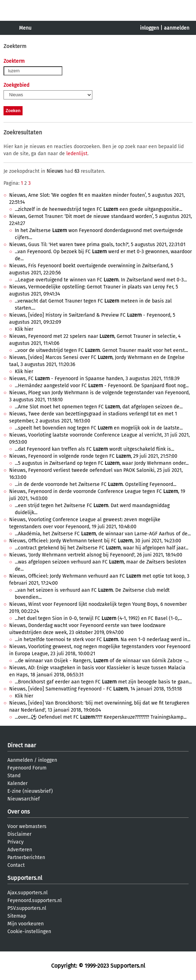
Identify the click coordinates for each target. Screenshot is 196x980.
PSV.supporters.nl (27, 908)
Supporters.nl (25, 878)
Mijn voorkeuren (26, 924)
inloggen (149, 28)
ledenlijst (77, 154)
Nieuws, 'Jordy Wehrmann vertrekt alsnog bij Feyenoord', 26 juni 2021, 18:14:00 (96, 555)
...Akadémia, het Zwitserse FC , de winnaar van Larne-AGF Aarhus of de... (103, 534)
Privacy (16, 842)
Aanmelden (20, 760)
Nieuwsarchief (24, 799)
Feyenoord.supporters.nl (35, 900)
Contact (16, 865)
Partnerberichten (26, 857)
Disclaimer (19, 834)
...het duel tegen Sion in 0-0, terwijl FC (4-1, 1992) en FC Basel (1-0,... (98, 618)
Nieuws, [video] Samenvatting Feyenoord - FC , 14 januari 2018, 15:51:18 (96, 689)
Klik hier (24, 329)
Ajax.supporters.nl (27, 893)
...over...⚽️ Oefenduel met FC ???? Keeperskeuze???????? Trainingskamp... (101, 717)
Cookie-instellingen (29, 932)
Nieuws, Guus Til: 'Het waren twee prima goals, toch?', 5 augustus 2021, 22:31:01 (97, 245)
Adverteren (20, 850)
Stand (14, 776)
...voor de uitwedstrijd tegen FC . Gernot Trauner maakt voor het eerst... (101, 350)
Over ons (19, 812)
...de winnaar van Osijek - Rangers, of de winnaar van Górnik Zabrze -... (102, 661)
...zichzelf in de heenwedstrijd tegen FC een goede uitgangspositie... (99, 209)
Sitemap (17, 916)
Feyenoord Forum (27, 768)
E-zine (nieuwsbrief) (30, 791)
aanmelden (177, 28)
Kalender (17, 783)
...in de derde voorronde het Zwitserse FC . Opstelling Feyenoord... (96, 484)
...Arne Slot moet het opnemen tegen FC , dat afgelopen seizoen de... (99, 407)
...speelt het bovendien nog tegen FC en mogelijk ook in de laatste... (99, 428)
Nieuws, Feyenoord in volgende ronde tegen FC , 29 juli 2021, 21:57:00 (93, 456)
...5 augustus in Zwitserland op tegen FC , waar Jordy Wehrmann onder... (102, 463)
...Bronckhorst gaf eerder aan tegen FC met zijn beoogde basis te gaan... (103, 682)
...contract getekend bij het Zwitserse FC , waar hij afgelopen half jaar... (102, 548)
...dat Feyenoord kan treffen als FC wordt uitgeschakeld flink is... (94, 449)
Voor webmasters (27, 826)
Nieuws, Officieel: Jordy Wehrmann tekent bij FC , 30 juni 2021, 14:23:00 (95, 541)
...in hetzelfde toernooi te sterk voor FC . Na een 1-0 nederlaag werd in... (103, 640)
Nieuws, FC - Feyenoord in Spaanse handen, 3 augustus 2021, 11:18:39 (94, 379)
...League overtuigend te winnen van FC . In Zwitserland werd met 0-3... (101, 280)
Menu (25, 28)
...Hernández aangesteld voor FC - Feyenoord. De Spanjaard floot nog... (102, 386)
